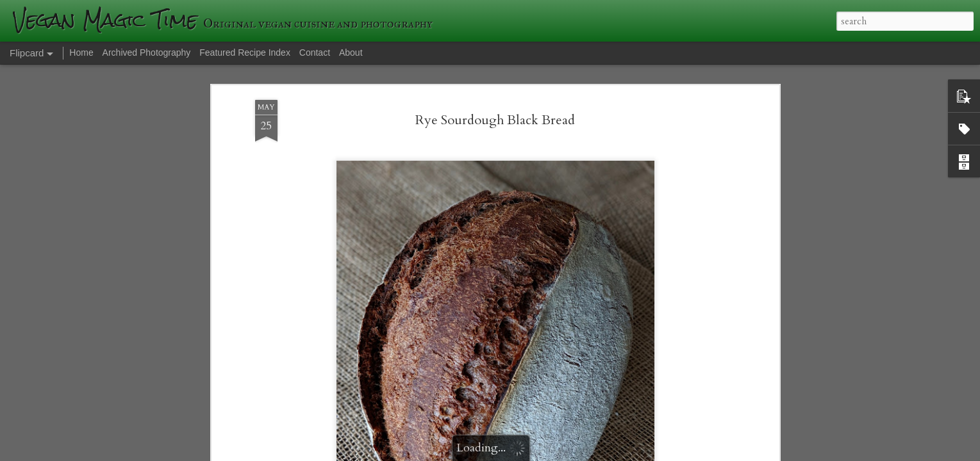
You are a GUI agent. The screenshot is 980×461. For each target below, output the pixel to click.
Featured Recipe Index (245, 53)
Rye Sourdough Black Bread (495, 120)
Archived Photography (147, 53)
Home (81, 53)
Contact (315, 53)
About (351, 53)
